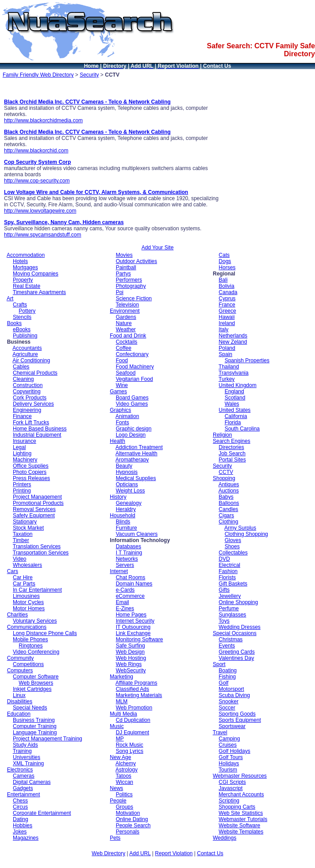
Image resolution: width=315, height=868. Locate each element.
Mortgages (25, 267)
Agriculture (25, 354)
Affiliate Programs (136, 683)
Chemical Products (35, 373)
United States (234, 410)
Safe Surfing (131, 646)
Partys (123, 274)
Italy (223, 329)
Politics (124, 794)
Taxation (23, 534)
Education (19, 714)
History (118, 497)
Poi (120, 292)
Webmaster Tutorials (243, 819)
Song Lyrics (130, 751)
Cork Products (30, 398)
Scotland (235, 398)
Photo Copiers (30, 472)
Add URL (140, 853)
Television (127, 305)
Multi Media (123, 714)
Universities (27, 757)
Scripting (229, 801)
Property (23, 280)
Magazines (26, 838)
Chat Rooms (131, 577)
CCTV (226, 472)
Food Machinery (135, 367)
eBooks (22, 329)
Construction (28, 385)
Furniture (127, 528)
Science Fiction (134, 298)
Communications (27, 627)
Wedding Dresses (240, 627)
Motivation (128, 813)
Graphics (120, 410)
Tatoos (123, 776)
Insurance (25, 441)
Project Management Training (48, 739)
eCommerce (130, 596)
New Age (120, 757)
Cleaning (23, 379)
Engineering (27, 410)
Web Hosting (131, 658)
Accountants (27, 348)
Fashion (228, 571)
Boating (228, 670)
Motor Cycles (28, 602)
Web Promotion (134, 708)
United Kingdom (237, 385)
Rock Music (130, 745)
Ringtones (31, 646)
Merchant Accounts (241, 794)
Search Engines (232, 441)
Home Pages (131, 615)
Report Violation (174, 853)
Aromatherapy (132, 460)
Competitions (28, 664)
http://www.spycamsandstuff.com (43, 235)
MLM (122, 701)
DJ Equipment (133, 732)
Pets (115, 838)
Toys (224, 621)
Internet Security (135, 621)
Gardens (126, 317)
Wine (122, 385)
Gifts (224, 590)
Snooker (229, 701)
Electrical (229, 565)
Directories (231, 447)
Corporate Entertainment (42, 813)
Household (122, 515)
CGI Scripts (232, 782)
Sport (219, 664)
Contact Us (210, 853)
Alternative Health (136, 453)
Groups (125, 807)
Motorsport (231, 689)
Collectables (233, 553)
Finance (22, 416)
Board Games (132, 398)
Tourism (228, 770)
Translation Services (37, 546)
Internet (119, 571)
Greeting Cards (236, 652)
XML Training (28, 763)
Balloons (229, 503)
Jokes (20, 832)
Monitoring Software (140, 639)
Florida (233, 422)
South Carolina (242, 429)
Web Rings (129, 664)
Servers (125, 565)
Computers (20, 670)
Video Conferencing (36, 652)
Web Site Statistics (241, 813)
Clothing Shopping (246, 534)
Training (22, 751)
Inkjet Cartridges (32, 689)
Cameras (24, 776)
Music (117, 726)
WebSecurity (131, 670)
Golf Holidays (234, 751)
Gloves (233, 540)
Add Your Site (158, 248)
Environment (125, 311)
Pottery (27, 311)
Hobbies (23, 825)
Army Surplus (240, 528)
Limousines (26, 596)
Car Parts (24, 584)
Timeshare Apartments (39, 292)
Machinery (25, 460)
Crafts (20, 305)
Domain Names (134, 584)
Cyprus (227, 298)
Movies (124, 255)
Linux (19, 695)
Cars (13, 571)
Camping (229, 739)
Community (21, 658)
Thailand (229, 367)
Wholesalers (27, 565)
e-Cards (125, 590)
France (227, 305)
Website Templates (241, 832)
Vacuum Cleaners (137, 534)
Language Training (35, 732)
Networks (127, 559)
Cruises (228, 745)
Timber (21, 540)
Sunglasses (232, 615)
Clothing (228, 522)
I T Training (129, 553)
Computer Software (36, 677)
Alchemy (126, 763)
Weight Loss (131, 491)
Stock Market (28, 528)
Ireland (227, 323)
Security (89, 75)
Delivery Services (33, 404)
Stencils (22, 317)
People (118, 801)
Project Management (37, 497)
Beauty (124, 466)
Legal (19, 447)
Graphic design (134, 429)
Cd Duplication (133, 720)
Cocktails (127, 342)
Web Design (130, 652)
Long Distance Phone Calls (45, 633)
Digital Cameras (32, 782)
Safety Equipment (34, 515)
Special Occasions (235, 633)
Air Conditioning (31, 360)
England (234, 391)
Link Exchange (133, 633)
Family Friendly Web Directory (38, 75)
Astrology (127, 770)
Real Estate (27, 286)
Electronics (20, 770)
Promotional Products (38, 503)
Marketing (121, 677)
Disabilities (20, 701)
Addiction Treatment (139, 447)
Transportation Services (41, 553)
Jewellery (230, 596)
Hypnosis (127, 472)
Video (19, 559)
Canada (228, 292)
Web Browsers (36, 683)
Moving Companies (36, 274)
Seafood (126, 373)
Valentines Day (236, 658)
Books (14, 323)
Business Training (34, 720)
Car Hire (23, 577)
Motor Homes (29, 608)
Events (227, 646)
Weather (126, 329)
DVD (224, 559)
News (116, 788)
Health (117, 441)
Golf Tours (230, 757)
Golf (223, 683)
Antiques (229, 484)
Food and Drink (128, 336)
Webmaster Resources (240, 776)
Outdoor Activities (136, 261)
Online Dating (132, 819)
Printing (22, 491)
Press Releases (31, 478)
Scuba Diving (234, 695)
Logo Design (131, 435)
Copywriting (27, 391)
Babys (226, 497)
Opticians (127, 484)
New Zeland (233, 342)
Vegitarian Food (134, 379)
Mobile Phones (30, 639)
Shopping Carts (237, 807)
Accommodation (26, 255)
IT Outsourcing (133, 627)
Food (122, 360)
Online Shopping (238, 602)
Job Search (232, 453)
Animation (127, 416)
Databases (129, 546)
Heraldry (126, 509)
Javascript (230, 788)
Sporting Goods (237, 714)
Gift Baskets (233, 584)
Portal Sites (232, 460)
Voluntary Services (35, 621)
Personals (128, 832)
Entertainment (24, 794)
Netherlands (233, 336)
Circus (20, 807)
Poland (227, 348)
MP (120, 739)
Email (123, 602)
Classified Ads (133, 689)
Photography (131, 286)
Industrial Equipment (37, 435)
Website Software (239, 825)
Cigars (226, 515)
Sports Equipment (240, 720)
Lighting (22, 453)
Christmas (230, 639)
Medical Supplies (136, 478)
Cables (21, 367)
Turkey (227, 379)
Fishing (227, 677)
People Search (133, 825)
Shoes (232, 546)
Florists (227, 577)
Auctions (229, 491)
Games (118, 391)
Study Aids (25, 745)
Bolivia (226, 286)
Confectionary (132, 354)
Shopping (224, 478)
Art (10, 298)
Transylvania (234, 373)
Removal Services (34, 509)
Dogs (225, 261)
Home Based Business (40, 429)
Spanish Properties (247, 360)
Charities (17, 615)
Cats (224, 255)
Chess (20, 801)
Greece (227, 311)
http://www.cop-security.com (37, 181)
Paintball (126, 267)
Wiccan (125, 782)
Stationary (25, 522)
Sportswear (232, 726)
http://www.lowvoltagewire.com (40, 211)
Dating (21, 819)
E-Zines (125, 608)
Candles (228, 509)
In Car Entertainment (37, 590)
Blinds (123, 522)
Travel (220, 732)
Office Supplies (31, 466)
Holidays (229, 763)
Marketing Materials (139, 695)
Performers (129, 280)
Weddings (225, 838)
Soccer (227, 708)
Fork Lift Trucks (31, 422)
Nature (124, 323)
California (236, 416)
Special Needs (30, 708)
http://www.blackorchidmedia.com (43, 120)
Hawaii (227, 317)
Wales (232, 404)
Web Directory (108, 853)
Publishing (25, 336)
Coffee (124, 348)
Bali (223, 280)
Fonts (123, 422)
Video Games (132, 404)
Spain (225, 354)
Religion (222, 435)
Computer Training (35, 726)
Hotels (20, 261)
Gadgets (23, 788)
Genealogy (129, 503)
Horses (227, 267)
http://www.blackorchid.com (36, 151)
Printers (22, 484)
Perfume (229, 608)
